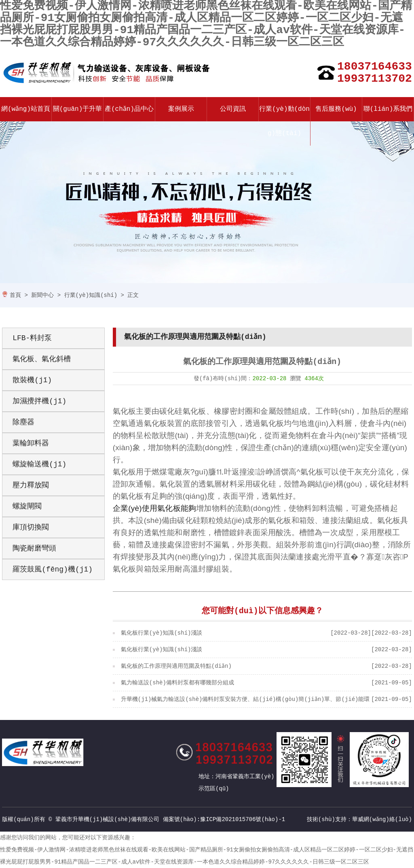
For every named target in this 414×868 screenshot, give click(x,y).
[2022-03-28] (351, 633)
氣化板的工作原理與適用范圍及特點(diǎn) (176, 666)
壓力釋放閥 (31, 485)
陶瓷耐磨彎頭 (34, 548)
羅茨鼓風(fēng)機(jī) (53, 569)
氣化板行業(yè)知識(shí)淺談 (162, 633)
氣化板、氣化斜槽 (42, 359)
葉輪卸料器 (31, 443)
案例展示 (181, 109)
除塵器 (23, 422)
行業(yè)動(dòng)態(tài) (284, 121)
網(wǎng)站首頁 (26, 109)
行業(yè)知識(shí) (91, 295)
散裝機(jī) (32, 380)
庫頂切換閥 (31, 527)
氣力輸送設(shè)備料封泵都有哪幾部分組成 (177, 683)
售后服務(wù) (336, 109)
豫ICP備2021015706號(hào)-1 (243, 819)
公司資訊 (233, 109)
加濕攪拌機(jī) (39, 401)
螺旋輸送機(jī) (39, 464)
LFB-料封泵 (32, 338)
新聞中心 (42, 295)
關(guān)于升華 (78, 109)
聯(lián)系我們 (388, 109)
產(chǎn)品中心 (129, 109)
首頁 (15, 295)
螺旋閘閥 (27, 506)
